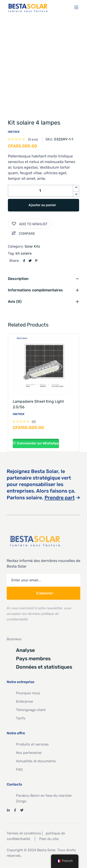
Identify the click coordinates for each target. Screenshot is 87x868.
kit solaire (24, 253)
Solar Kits (32, 246)
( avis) (33, 139)
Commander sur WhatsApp (38, 443)
